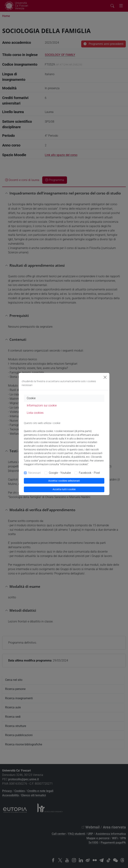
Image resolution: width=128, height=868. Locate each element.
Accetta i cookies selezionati (64, 481)
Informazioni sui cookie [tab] (42, 405)
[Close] (105, 377)
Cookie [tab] (31, 398)
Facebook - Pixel (89, 473)
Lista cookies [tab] (35, 413)
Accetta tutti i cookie (64, 489)
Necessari (35, 473)
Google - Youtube (60, 473)
